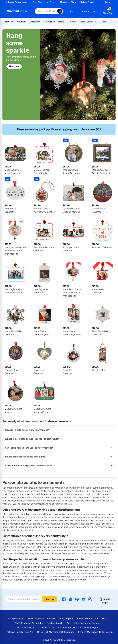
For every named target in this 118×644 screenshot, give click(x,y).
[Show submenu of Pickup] (66, 22)
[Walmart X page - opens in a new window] (70, 599)
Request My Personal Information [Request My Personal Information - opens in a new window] (95, 632)
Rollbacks (9, 22)
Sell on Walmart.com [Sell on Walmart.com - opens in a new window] (88, 619)
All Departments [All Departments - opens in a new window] (16, 619)
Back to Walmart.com (16, 2)
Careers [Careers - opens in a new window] (51, 619)
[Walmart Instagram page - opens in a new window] (90, 599)
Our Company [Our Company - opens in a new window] (66, 619)
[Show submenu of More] (108, 22)
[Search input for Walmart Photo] (46, 11)
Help (71, 11)
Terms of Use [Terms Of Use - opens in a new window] (48, 628)
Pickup (61, 22)
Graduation (35, 22)
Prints (72, 22)
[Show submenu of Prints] (76, 22)
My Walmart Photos (69, 2)
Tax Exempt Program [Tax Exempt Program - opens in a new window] (90, 623)
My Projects (52, 2)
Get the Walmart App (27, 628)
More (104, 22)
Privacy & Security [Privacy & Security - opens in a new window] (67, 628)
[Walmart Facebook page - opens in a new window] (64, 599)
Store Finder (38, 2)
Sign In (107, 2)
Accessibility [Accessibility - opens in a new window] (73, 623)
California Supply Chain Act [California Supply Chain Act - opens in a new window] (20, 632)
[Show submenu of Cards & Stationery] (98, 22)
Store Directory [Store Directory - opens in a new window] (36, 619)
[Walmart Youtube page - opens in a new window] (84, 599)
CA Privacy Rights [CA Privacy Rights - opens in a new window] (89, 628)
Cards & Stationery (88, 22)
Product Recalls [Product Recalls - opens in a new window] (55, 623)
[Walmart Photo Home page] (18, 11)
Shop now (14, 66)
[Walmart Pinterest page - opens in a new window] (77, 599)
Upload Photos (87, 2)
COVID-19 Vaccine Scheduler (28, 623)
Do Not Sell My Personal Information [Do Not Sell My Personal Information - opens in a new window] (56, 632)
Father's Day (49, 22)
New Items (22, 22)
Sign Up (50, 599)
